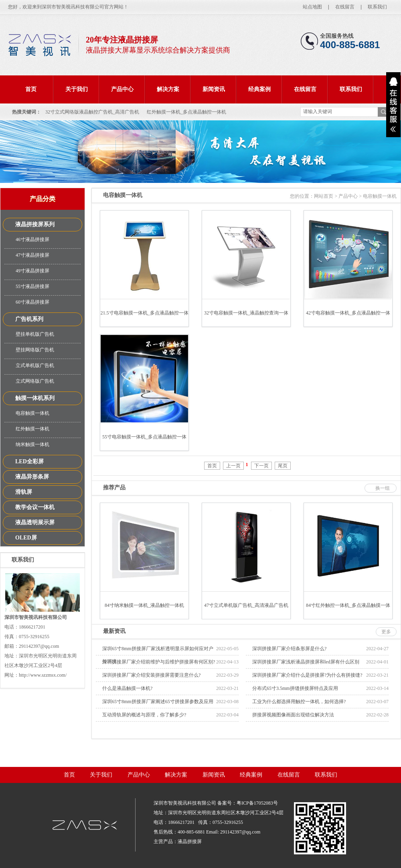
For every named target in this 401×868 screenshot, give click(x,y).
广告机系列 (29, 319)
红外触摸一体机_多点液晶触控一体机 (186, 112)
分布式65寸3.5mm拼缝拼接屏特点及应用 (295, 688)
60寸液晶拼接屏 (32, 302)
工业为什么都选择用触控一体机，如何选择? (299, 702)
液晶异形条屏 (32, 477)
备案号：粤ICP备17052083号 (248, 803)
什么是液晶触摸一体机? (127, 688)
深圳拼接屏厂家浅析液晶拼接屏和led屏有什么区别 (306, 662)
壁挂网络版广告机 (35, 350)
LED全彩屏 (29, 461)
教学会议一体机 (35, 507)
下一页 (261, 466)
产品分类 (43, 199)
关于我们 (77, 89)
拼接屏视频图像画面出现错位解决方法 (293, 715)
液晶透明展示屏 (35, 522)
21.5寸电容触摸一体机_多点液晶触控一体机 (145, 318)
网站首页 (324, 196)
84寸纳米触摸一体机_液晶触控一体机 (144, 605)
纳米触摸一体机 (32, 444)
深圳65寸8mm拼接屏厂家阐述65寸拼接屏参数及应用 (158, 702)
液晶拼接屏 (190, 842)
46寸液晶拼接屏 (32, 239)
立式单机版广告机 (35, 365)
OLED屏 (26, 538)
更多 (386, 632)
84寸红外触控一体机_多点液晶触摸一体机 (348, 611)
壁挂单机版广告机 (35, 334)
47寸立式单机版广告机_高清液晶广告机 (246, 605)
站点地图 (312, 7)
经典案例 (259, 89)
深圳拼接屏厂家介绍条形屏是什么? (289, 649)
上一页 (233, 466)
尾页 (283, 466)
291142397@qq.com (240, 832)
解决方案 (168, 89)
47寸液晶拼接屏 (32, 255)
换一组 (383, 488)
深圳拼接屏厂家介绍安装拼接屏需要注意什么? (151, 675)
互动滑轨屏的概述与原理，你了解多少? (144, 715)
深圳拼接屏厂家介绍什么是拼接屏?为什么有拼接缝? (307, 675)
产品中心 (122, 89)
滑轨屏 (24, 492)
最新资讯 (114, 631)
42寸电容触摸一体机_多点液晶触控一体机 (348, 318)
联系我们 (377, 7)
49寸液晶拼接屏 (32, 271)
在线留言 (345, 7)
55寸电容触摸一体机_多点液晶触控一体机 (144, 442)
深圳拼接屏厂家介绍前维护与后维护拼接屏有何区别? (159, 662)
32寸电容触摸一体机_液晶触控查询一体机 (246, 318)
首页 (31, 89)
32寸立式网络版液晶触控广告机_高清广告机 (92, 112)
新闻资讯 (214, 89)
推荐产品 (114, 488)
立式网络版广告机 (35, 381)
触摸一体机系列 (35, 398)
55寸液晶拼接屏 (32, 286)
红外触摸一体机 (32, 429)
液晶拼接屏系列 (35, 224)
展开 (393, 105)
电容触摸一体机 (32, 413)
